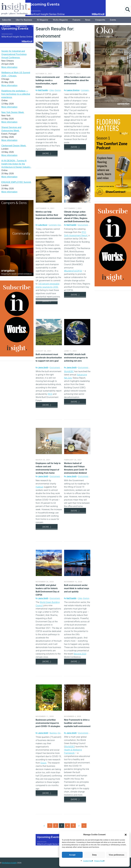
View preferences (117, 855)
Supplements (21, 26)
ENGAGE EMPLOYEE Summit (16, 182)
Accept (72, 855)
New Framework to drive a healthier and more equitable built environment (77, 723)
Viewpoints (100, 20)
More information (9, 67)
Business (53, 733)
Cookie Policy (88, 861)
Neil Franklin (43, 90)
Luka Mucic (43, 225)
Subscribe (7, 20)
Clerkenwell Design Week (14, 146)
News (88, 20)
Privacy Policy (99, 861)
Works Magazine (60, 20)
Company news (87, 90)
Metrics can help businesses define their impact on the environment (49, 215)
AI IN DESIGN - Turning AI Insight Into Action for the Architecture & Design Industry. (16, 164)
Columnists (37, 26)
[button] (126, 835)
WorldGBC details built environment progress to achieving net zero (76, 358)
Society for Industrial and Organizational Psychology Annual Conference (14, 54)
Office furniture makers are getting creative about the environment (77, 80)
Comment (53, 225)
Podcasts (6, 26)
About (61, 26)
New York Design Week (13, 112)
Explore (50, 26)
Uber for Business (24, 20)
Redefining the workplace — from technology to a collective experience (16, 94)
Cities (52, 90)
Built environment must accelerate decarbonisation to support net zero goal (49, 358)
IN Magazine (43, 20)
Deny (94, 855)
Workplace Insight (9, 863)
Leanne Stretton (73, 90)
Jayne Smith (43, 367)
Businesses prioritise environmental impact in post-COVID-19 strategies (48, 723)
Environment (60, 90)
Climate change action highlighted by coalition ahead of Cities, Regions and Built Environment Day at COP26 (77, 218)
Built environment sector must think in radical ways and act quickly (77, 588)
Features (76, 20)
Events (113, 20)
